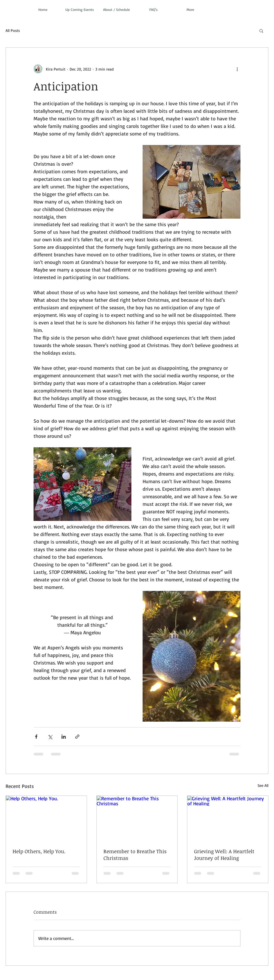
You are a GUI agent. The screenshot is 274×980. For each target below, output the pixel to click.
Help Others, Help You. (39, 851)
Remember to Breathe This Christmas (135, 855)
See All (263, 785)
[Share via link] (77, 737)
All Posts (13, 30)
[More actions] (237, 69)
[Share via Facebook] (36, 737)
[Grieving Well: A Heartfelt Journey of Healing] (228, 818)
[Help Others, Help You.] (46, 818)
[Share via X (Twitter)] (50, 737)
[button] (261, 31)
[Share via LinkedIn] (64, 737)
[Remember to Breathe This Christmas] (137, 818)
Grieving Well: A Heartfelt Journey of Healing (224, 855)
